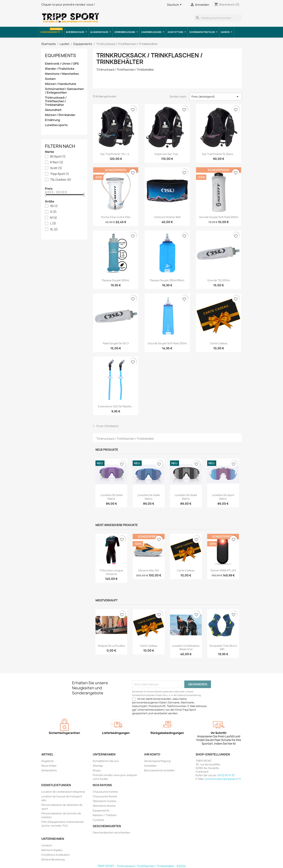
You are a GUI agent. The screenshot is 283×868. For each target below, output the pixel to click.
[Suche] (218, 18)
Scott (56, 168)
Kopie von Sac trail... (167, 154)
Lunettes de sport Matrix (223, 497)
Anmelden (150, 766)
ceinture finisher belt (167, 217)
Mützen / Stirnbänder (60, 115)
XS (54, 206)
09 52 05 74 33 (226, 775)
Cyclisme (98, 820)
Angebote (48, 761)
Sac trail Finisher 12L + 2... (116, 154)
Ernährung (52, 120)
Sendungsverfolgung (157, 761)
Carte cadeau (219, 343)
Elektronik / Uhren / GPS (62, 64)
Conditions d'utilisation (56, 855)
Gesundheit (53, 110)
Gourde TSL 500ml (219, 280)
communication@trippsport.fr (223, 779)
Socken (50, 79)
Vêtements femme (104, 806)
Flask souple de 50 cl (116, 343)
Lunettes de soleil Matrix (111, 497)
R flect (57, 162)
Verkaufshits (49, 770)
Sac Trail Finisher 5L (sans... (219, 154)
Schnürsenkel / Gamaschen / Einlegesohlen (64, 91)
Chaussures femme (105, 796)
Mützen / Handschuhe (61, 84)
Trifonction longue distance (111, 572)
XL (54, 229)
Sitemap (98, 766)
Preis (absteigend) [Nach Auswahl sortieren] (216, 97)
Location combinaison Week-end (186, 648)
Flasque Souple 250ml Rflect (167, 280)
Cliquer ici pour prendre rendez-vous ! (68, 5)
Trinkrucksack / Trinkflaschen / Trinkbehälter (56, 101)
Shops (97, 770)
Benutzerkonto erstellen (160, 770)
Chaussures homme (105, 792)
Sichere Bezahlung (53, 859)
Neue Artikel (49, 766)
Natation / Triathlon (105, 815)
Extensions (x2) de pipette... (116, 406)
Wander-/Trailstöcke (60, 69)
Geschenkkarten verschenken (112, 833)
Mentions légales (52, 850)
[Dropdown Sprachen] (175, 5)
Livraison (47, 845)
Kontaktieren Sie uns (106, 761)
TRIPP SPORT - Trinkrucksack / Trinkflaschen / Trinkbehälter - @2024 (141, 866)
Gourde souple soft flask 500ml (219, 217)
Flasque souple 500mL (116, 280)
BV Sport (58, 157)
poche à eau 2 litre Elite (116, 217)
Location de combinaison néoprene (63, 792)
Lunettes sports (56, 125)
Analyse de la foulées (111, 646)
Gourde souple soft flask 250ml (167, 343)
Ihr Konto (152, 754)
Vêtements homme (105, 801)
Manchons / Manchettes (62, 74)
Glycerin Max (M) (149, 570)
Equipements (60, 55)
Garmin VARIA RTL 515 (223, 570)
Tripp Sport (60, 174)
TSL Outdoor (61, 180)
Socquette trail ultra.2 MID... (223, 648)
